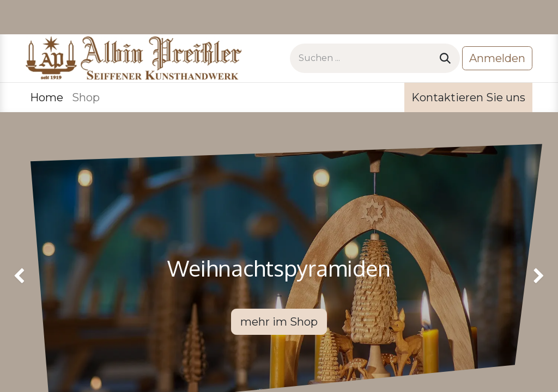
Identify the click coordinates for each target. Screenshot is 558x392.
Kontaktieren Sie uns (468, 97)
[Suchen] (445, 58)
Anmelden (497, 58)
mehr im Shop (279, 322)
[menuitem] (47, 97)
